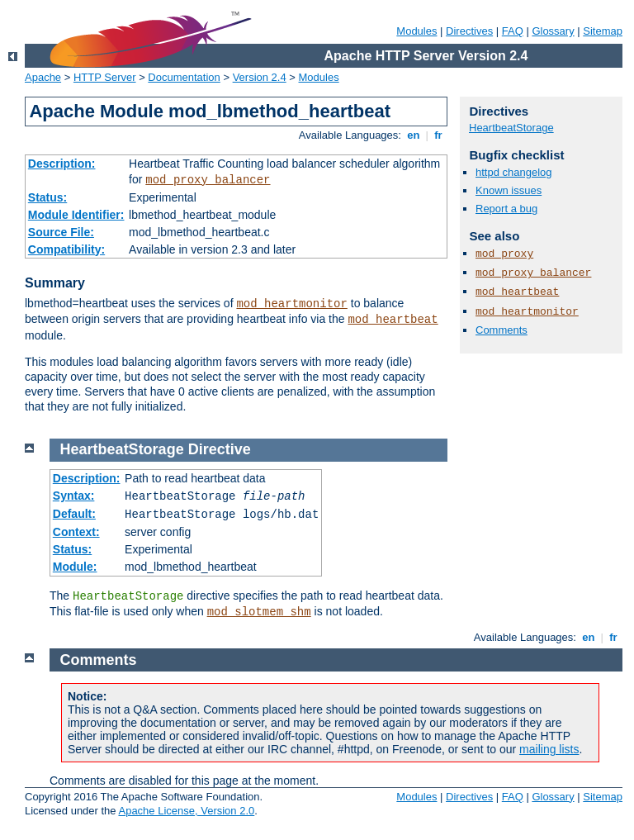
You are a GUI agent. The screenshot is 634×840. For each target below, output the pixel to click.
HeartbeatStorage (511, 128)
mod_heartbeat (393, 320)
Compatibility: (66, 249)
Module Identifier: (76, 215)
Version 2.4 (260, 77)
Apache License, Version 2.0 (186, 811)
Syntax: (74, 496)
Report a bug (506, 209)
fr (439, 135)
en (414, 135)
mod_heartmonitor (291, 304)
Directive (220, 449)
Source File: (61, 232)
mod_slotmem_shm (259, 612)
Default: (74, 514)
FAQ (513, 31)
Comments (502, 330)
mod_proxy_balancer (208, 180)
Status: (47, 197)
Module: (75, 567)
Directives (469, 31)
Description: (62, 164)
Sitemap (603, 31)
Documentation (184, 77)
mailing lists (549, 749)
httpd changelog (514, 172)
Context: (76, 532)
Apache (43, 77)
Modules (416, 31)
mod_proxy (504, 254)
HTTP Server (105, 77)
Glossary (553, 31)
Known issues (509, 190)
